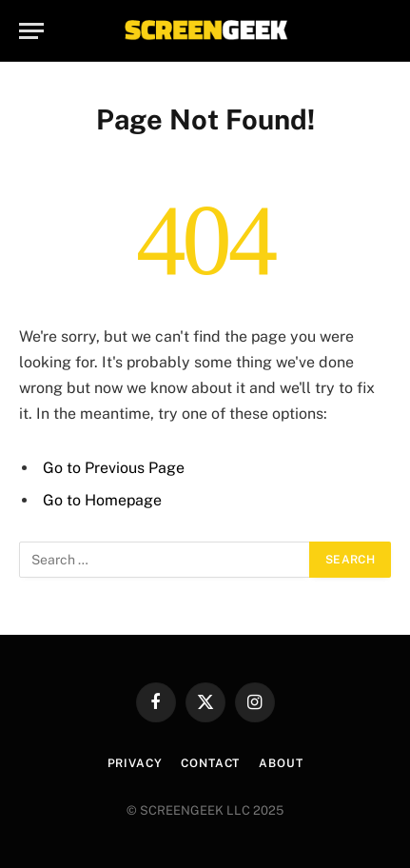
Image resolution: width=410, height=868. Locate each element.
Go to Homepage (102, 500)
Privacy (135, 763)
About (281, 763)
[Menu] (31, 31)
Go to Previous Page (114, 468)
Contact (210, 763)
